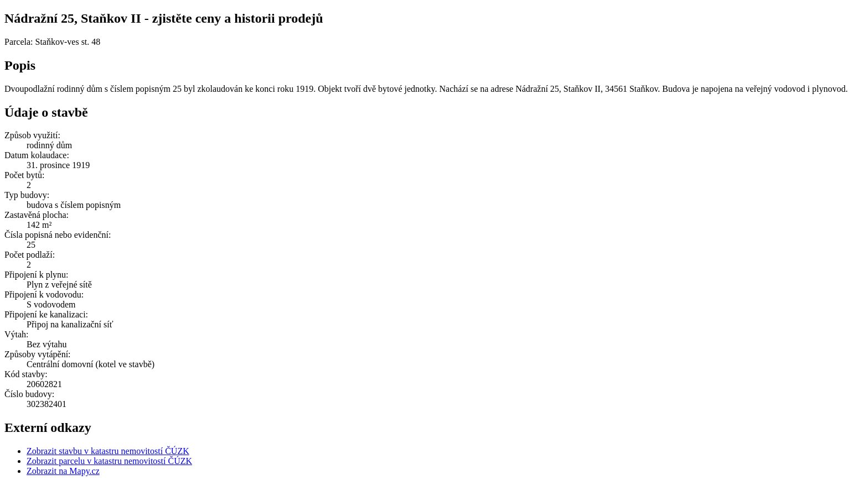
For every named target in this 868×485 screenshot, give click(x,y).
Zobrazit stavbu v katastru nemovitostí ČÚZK (108, 451)
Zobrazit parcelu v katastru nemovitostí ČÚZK (109, 461)
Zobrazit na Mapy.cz (63, 471)
